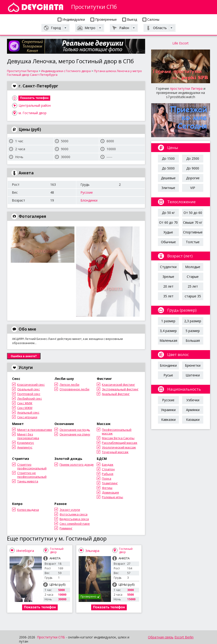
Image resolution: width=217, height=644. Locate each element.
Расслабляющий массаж (120, 443)
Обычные (168, 242)
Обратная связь (161, 637)
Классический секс (31, 385)
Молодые (193, 267)
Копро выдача (28, 510)
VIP (193, 188)
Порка (107, 478)
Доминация (110, 492)
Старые (193, 277)
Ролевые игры (112, 497)
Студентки (168, 267)
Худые (168, 232)
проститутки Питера (186, 88)
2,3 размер (193, 321)
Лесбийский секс (30, 398)
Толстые (193, 242)
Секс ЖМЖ (25, 403)
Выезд (130, 19)
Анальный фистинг (116, 394)
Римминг (66, 528)
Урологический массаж (119, 447)
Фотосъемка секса (73, 514)
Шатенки (193, 375)
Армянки (193, 410)
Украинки (168, 410)
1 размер (168, 321)
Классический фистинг (118, 385)
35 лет (168, 296)
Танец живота (28, 481)
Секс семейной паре (75, 524)
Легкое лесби (69, 385)
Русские (87, 192)
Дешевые (168, 178)
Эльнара (92, 551)
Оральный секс (28, 389)
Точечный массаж (115, 452)
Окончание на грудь (75, 430)
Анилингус (25, 447)
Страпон (108, 469)
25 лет (193, 286)
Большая (193, 340)
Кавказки (168, 420)
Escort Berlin (184, 637)
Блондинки (89, 200)
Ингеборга (25, 551)
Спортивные (193, 232)
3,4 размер (168, 331)
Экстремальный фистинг (120, 389)
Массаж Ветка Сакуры (118, 438)
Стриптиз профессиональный (32, 466)
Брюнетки (193, 365)
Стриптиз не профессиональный (32, 475)
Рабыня (108, 474)
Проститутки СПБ (51, 637)
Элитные (168, 188)
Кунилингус (26, 443)
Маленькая (168, 340)
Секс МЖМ (25, 408)
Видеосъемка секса (74, 519)
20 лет (168, 286)
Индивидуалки (71, 19)
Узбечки (193, 400)
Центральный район (35, 105)
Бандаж (108, 465)
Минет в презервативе (35, 430)
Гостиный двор (57, 550)
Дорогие (193, 178)
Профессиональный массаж (117, 432)
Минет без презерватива (28, 436)
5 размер (193, 331)
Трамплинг (110, 483)
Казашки (193, 420)
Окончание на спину (75, 434)
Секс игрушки (27, 417)
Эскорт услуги (70, 510)
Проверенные (104, 19)
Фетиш (107, 488)
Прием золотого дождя (77, 465)
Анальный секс (28, 412)
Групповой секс (29, 394)
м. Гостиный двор (33, 113)
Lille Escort (180, 43)
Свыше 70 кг (193, 222)
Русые (168, 375)
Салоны (151, 19)
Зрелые (168, 277)
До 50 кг (168, 213)
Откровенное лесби (74, 389)
